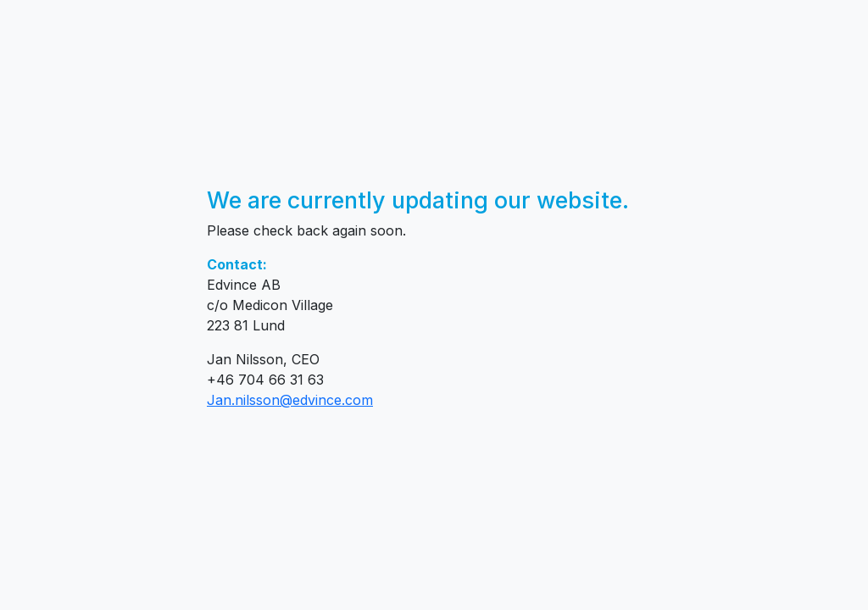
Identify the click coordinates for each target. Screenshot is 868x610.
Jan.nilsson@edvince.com (290, 400)
